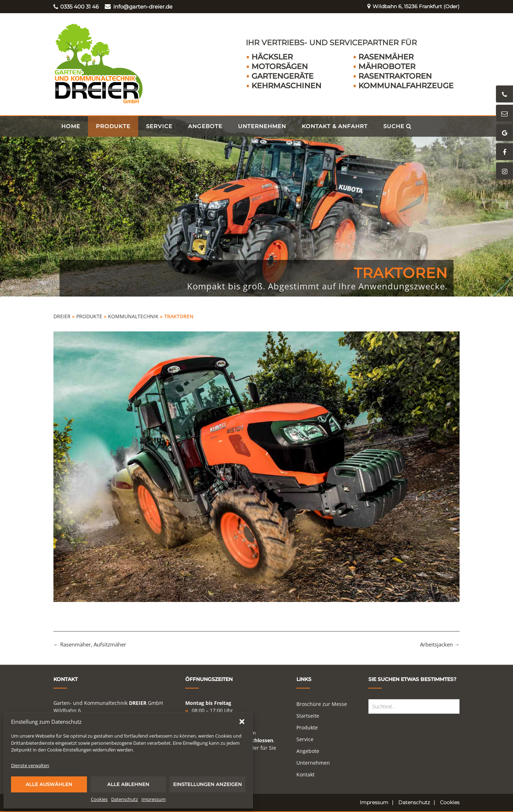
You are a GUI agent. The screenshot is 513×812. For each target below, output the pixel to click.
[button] (242, 722)
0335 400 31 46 (76, 7)
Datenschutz (125, 799)
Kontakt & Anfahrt (335, 126)
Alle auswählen (49, 784)
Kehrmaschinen (286, 86)
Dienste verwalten (30, 765)
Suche (397, 126)
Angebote (205, 126)
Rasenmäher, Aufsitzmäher (90, 644)
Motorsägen (280, 66)
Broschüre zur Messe (322, 704)
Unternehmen (262, 126)
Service (159, 126)
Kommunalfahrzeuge (406, 86)
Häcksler (272, 57)
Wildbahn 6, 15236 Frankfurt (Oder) (411, 7)
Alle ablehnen (128, 784)
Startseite (308, 716)
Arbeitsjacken (440, 644)
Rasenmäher (386, 57)
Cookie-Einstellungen (69, 750)
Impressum (154, 799)
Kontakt (305, 774)
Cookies (99, 799)
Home (71, 126)
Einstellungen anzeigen (208, 784)
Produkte (113, 126)
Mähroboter (387, 66)
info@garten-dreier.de (138, 7)
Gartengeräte (283, 76)
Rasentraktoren (395, 76)
